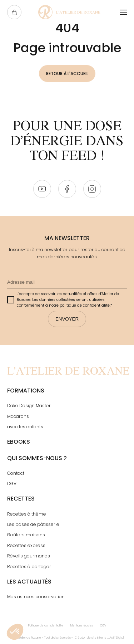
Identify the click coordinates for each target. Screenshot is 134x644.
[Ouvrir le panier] (14, 12)
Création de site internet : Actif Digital (99, 638)
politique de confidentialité (85, 305)
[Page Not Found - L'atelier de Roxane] (69, 12)
